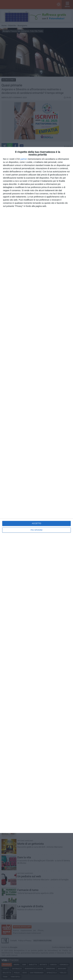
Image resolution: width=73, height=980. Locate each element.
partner (24, 159)
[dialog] (36, 490)
